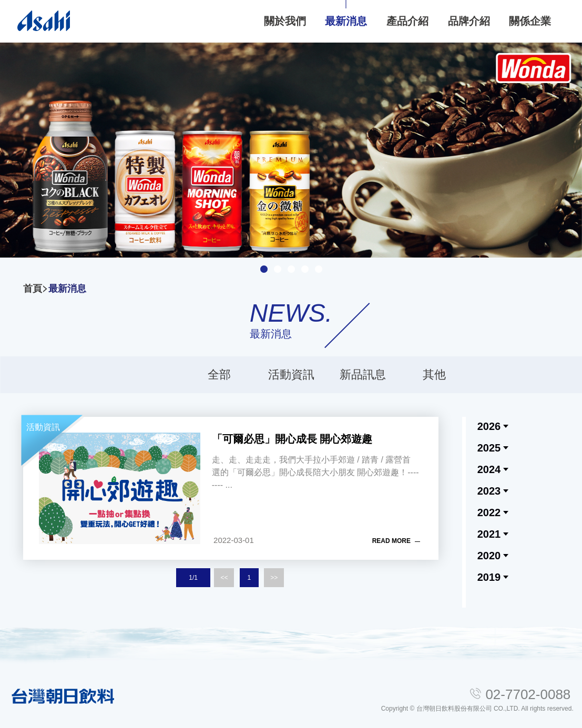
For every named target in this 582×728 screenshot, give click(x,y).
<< (224, 578)
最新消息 (67, 289)
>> (274, 578)
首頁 (33, 289)
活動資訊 (291, 375)
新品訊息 (363, 375)
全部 (219, 375)
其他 (434, 375)
